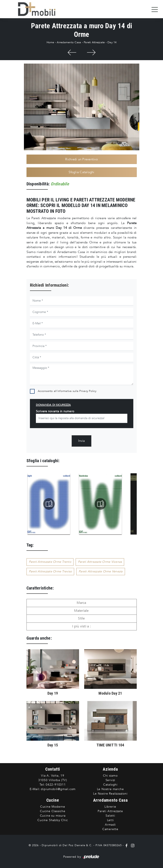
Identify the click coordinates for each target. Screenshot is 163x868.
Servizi (110, 780)
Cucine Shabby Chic (53, 820)
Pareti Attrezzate (94, 42)
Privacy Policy (88, 391)
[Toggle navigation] (155, 9)
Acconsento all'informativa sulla (67, 391)
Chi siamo (110, 776)
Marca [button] (81, 603)
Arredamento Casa (69, 42)
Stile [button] (81, 618)
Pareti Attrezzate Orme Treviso (50, 571)
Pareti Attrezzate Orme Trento (50, 562)
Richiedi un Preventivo (81, 159)
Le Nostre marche (110, 789)
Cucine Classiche (53, 811)
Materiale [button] (81, 611)
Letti (110, 820)
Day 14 (112, 42)
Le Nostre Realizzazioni (110, 794)
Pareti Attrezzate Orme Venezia (101, 571)
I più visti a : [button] (81, 626)
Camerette (110, 829)
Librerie (110, 807)
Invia (81, 441)
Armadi (110, 825)
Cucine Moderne (53, 807)
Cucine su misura (53, 816)
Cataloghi (110, 785)
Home (50, 42)
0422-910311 (56, 785)
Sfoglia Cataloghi (81, 172)
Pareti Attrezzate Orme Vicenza (100, 562)
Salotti (110, 816)
